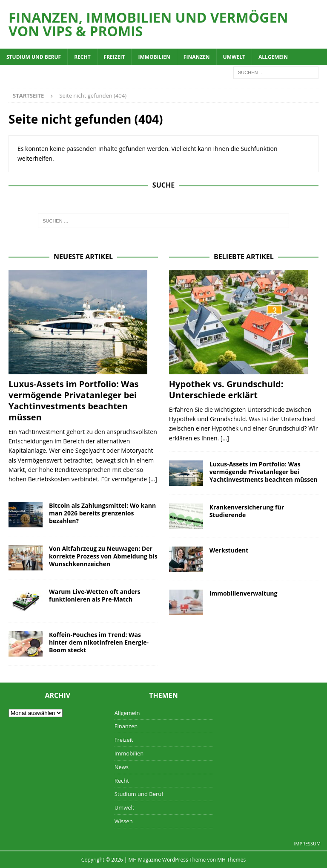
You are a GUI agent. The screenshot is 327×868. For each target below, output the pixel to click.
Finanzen (197, 57)
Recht (82, 57)
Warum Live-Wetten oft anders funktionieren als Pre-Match (95, 595)
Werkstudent (229, 550)
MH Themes (231, 860)
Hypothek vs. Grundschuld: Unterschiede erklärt (226, 389)
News (122, 767)
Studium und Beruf (34, 57)
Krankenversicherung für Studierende (247, 511)
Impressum (307, 843)
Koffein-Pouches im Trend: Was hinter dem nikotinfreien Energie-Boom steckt (99, 642)
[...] (153, 479)
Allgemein (273, 57)
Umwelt (234, 57)
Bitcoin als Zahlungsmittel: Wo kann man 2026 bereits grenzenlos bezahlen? (102, 513)
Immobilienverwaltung (244, 593)
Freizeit (115, 57)
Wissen (124, 821)
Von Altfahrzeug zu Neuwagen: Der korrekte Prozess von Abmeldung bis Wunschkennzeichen (103, 556)
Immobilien (154, 57)
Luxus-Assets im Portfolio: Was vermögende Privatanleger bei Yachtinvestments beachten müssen (73, 401)
